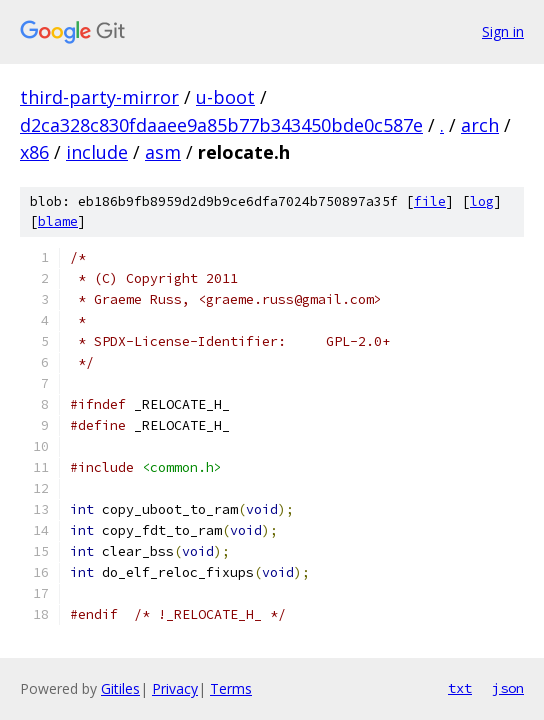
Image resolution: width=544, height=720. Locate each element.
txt (460, 688)
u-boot (225, 97)
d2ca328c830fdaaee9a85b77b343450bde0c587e (221, 125)
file (430, 201)
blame (58, 221)
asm (163, 152)
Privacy (175, 688)
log (482, 201)
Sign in (503, 31)
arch (480, 125)
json (508, 688)
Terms (231, 688)
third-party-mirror (99, 97)
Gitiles (120, 688)
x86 (34, 152)
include (97, 152)
